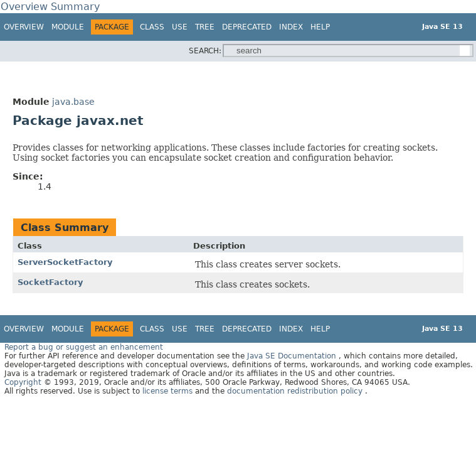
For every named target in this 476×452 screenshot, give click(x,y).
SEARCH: (205, 51)
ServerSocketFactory (65, 262)
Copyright (23, 382)
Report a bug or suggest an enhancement (84, 347)
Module (68, 27)
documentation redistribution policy (296, 391)
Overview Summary (50, 7)
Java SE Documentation (293, 356)
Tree (205, 27)
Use (180, 27)
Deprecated (247, 27)
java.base (73, 102)
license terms (169, 391)
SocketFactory (50, 282)
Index (291, 27)
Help (320, 27)
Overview (24, 27)
